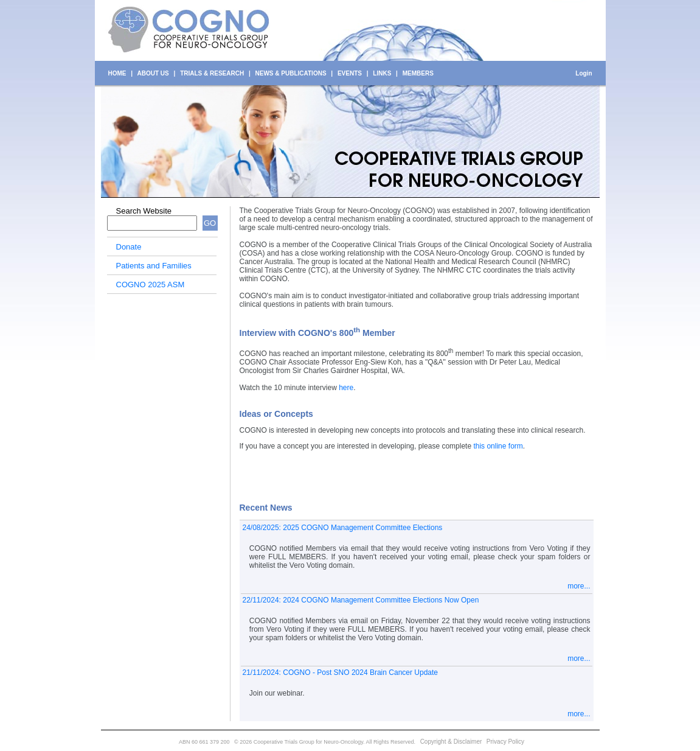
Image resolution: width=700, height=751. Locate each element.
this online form (498, 446)
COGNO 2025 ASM (151, 285)
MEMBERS (418, 73)
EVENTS (350, 73)
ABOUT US (153, 73)
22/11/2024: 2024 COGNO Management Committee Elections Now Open (361, 600)
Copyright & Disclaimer (451, 742)
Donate (129, 247)
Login (584, 73)
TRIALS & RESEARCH (212, 73)
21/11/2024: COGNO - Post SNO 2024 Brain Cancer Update (341, 672)
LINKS (382, 73)
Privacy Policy (505, 742)
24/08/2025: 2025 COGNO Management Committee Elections (343, 528)
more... (579, 586)
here (346, 388)
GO (210, 223)
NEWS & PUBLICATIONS (291, 73)
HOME (117, 73)
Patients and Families (154, 266)
